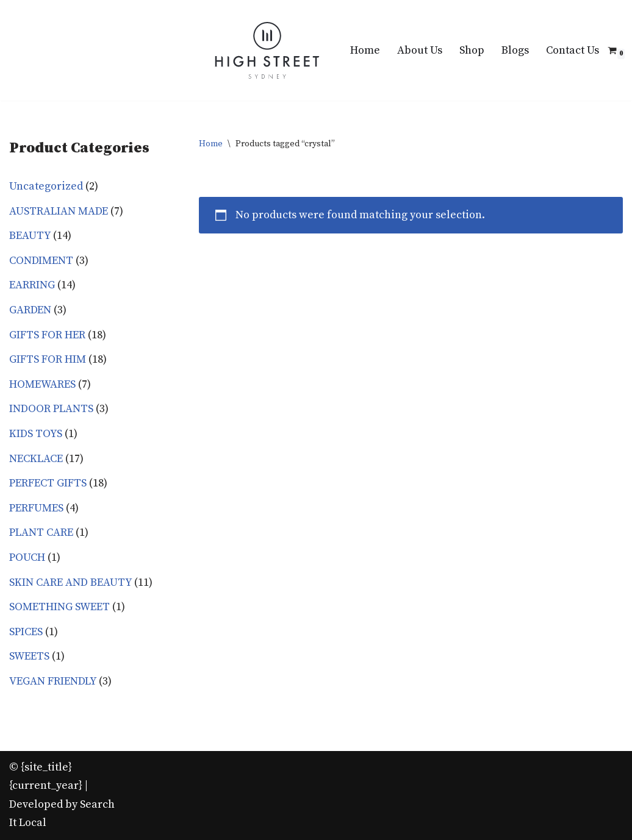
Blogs (515, 50)
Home (365, 50)
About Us (420, 50)
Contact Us (573, 50)
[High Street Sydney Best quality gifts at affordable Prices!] (267, 50)
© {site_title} (41, 767)
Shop (472, 50)
